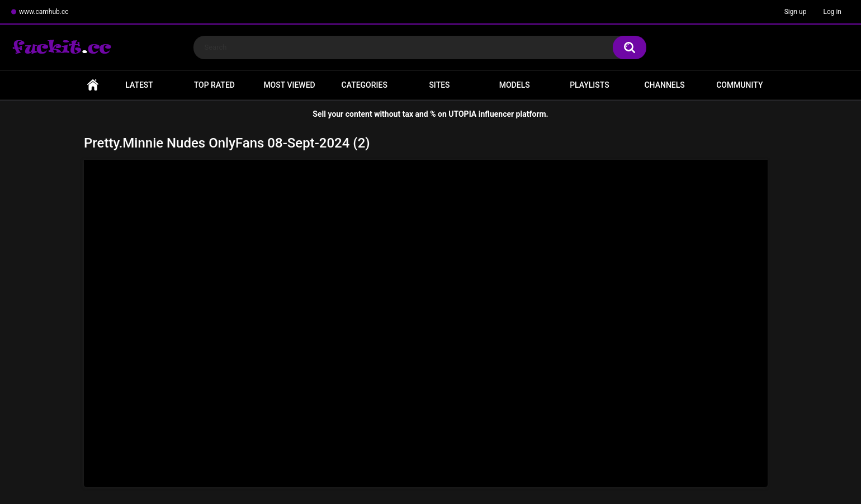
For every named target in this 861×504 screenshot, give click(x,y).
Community (739, 85)
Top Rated (214, 85)
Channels (664, 85)
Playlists (590, 85)
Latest (139, 85)
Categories (365, 85)
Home (93, 85)
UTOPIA (462, 114)
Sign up (796, 12)
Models (515, 85)
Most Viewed (289, 85)
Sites (439, 85)
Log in (832, 12)
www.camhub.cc (44, 12)
